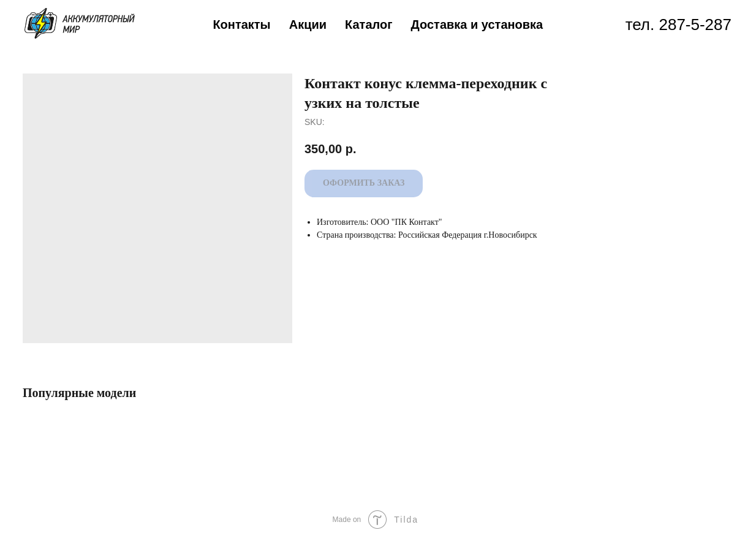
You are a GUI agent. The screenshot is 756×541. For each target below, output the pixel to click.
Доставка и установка (477, 25)
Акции (308, 25)
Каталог (369, 25)
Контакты (241, 25)
